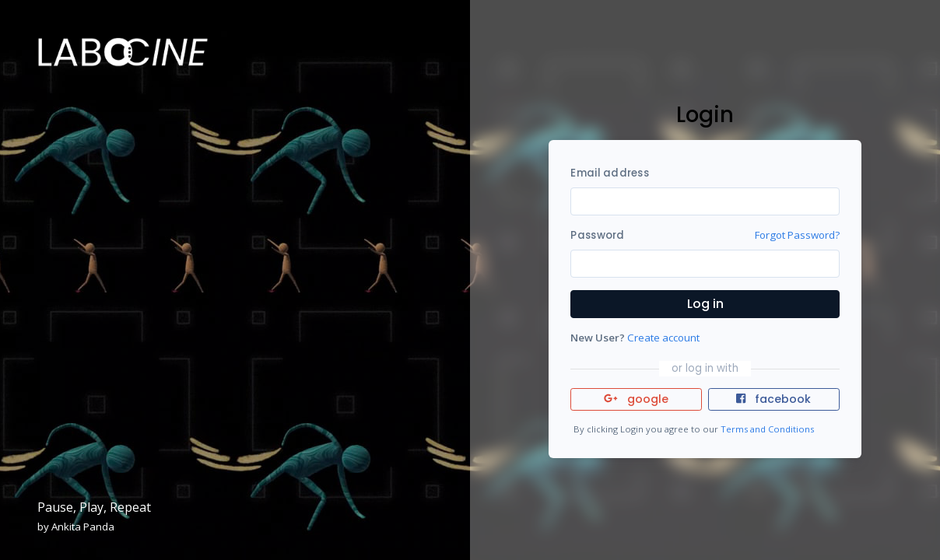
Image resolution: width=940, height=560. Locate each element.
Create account (663, 338)
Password (597, 235)
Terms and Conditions (767, 429)
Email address (609, 173)
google (636, 399)
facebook (773, 399)
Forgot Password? (797, 235)
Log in (705, 304)
